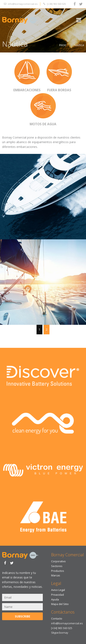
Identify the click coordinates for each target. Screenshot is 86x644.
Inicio (63, 45)
